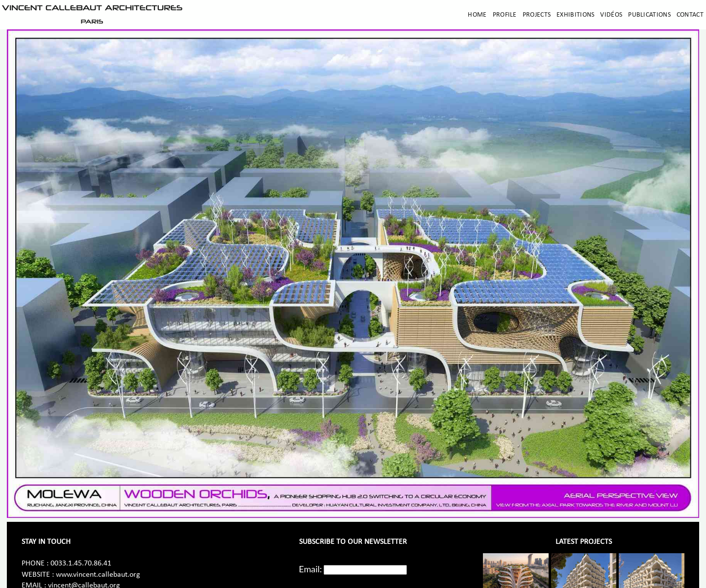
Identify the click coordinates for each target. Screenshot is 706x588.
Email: (311, 569)
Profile (505, 15)
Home (477, 15)
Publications (649, 15)
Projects (537, 15)
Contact (690, 15)
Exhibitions (575, 15)
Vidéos (611, 15)
